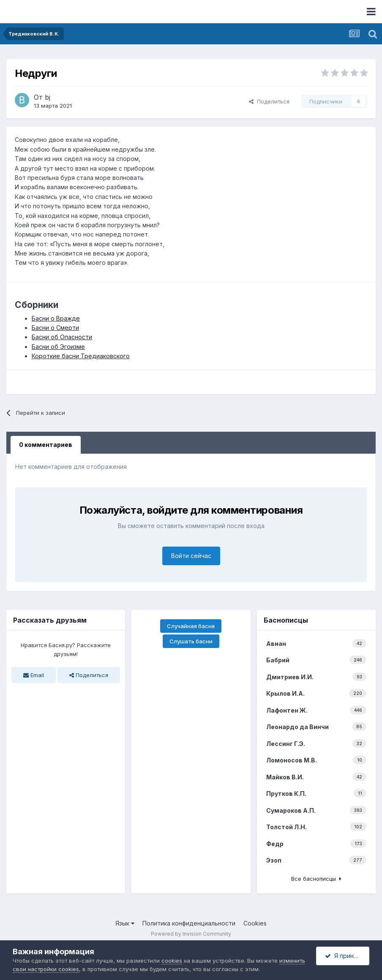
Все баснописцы (316, 879)
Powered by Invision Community (191, 934)
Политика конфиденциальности (189, 923)
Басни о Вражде (56, 318)
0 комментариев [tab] (46, 445)
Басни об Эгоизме (58, 347)
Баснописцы (286, 620)
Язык (125, 923)
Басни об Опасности (62, 337)
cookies (172, 961)
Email (34, 675)
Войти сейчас (191, 556)
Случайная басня (191, 626)
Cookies (255, 923)
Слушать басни (191, 641)
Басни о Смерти (55, 328)
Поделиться (269, 101)
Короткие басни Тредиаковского (81, 356)
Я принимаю (347, 956)
